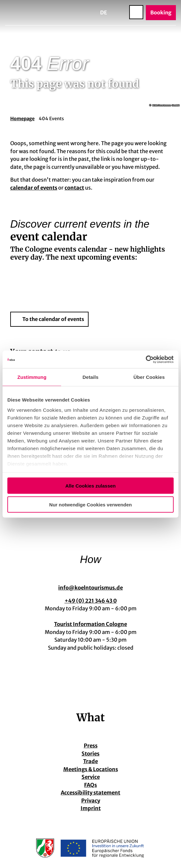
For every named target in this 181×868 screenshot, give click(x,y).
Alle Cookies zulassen (90, 486)
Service (91, 777)
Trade (90, 761)
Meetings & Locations (91, 769)
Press (91, 746)
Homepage (22, 119)
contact (74, 188)
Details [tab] (90, 377)
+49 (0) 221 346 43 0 (91, 600)
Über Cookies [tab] (149, 377)
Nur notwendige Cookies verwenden (90, 504)
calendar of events (34, 188)
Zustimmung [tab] (32, 377)
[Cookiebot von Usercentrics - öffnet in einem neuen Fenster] (146, 359)
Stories (90, 754)
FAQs (90, 785)
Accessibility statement (90, 793)
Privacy (91, 801)
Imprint (91, 808)
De (104, 12)
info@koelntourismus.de (90, 588)
